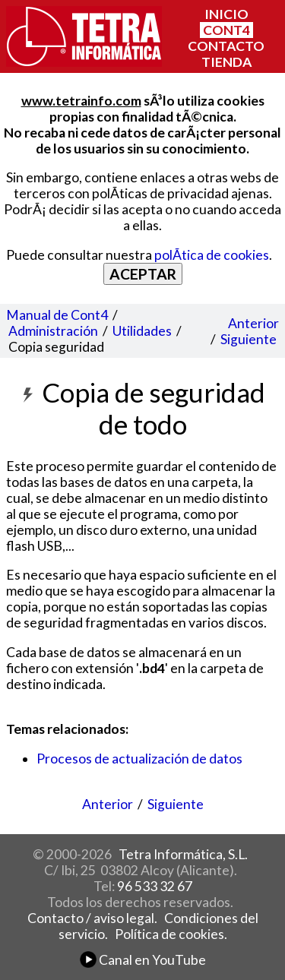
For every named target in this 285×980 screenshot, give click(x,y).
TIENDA (226, 62)
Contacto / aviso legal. (92, 918)
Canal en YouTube (143, 960)
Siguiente (249, 339)
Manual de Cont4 (57, 315)
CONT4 (226, 30)
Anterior (253, 323)
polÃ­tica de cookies (212, 255)
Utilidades (142, 331)
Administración (53, 331)
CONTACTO (226, 46)
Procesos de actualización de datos (139, 759)
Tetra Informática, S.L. (183, 854)
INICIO (226, 14)
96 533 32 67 (155, 886)
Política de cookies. (171, 934)
